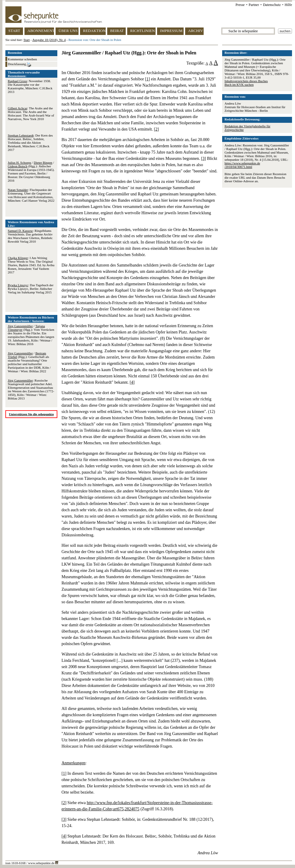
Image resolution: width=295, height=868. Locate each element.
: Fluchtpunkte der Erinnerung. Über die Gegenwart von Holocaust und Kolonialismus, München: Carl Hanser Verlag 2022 (31, 195)
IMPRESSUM (171, 31)
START (14, 31)
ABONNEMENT (41, 31)
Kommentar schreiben (22, 59)
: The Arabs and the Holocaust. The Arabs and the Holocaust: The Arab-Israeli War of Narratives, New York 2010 (31, 114)
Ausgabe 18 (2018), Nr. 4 (49, 40)
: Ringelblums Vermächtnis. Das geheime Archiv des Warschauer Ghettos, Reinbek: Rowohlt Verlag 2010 (30, 236)
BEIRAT (117, 31)
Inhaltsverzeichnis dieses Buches (246, 81)
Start (27, 40)
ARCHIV (196, 31)
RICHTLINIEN (142, 31)
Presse (240, 5)
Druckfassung (19, 65)
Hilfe (288, 5)
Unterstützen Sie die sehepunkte (32, 414)
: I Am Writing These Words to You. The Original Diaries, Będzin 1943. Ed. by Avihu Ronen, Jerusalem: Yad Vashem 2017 (31, 265)
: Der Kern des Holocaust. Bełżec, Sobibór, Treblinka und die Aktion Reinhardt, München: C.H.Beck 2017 (30, 143)
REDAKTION (94, 31)
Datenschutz (272, 5)
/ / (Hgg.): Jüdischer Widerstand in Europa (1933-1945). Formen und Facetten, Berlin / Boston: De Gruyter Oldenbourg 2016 (31, 172)
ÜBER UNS (68, 31)
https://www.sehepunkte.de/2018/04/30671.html (242, 165)
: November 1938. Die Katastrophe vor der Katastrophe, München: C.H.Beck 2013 (30, 86)
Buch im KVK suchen (239, 85)
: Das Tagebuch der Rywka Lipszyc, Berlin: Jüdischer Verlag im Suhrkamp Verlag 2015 (31, 289)
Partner (254, 5)
